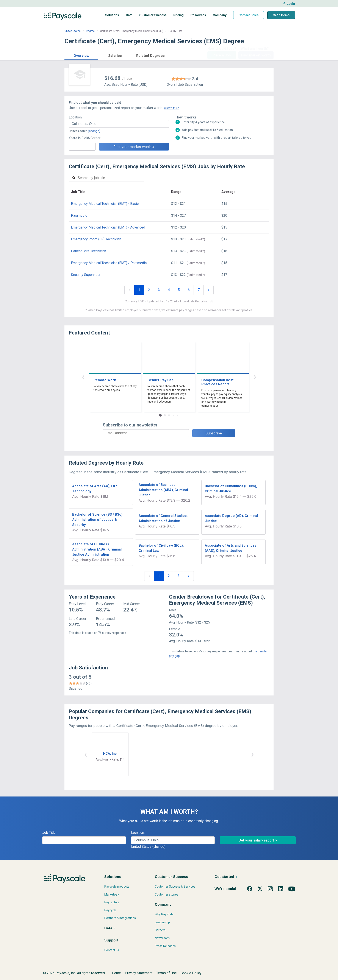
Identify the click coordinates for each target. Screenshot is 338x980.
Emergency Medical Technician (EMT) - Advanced (108, 227)
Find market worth (256, 55)
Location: (76, 117)
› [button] (255, 377)
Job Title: (49, 833)
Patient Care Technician (88, 251)
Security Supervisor (86, 275)
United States (73, 31)
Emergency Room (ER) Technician (96, 239)
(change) (94, 131)
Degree (90, 31)
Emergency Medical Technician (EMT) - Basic (105, 204)
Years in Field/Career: (85, 138)
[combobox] (119, 124)
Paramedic (79, 215)
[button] (81, 55)
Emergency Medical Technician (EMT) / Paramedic (109, 263)
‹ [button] (83, 377)
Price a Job (222, 55)
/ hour (127, 79)
